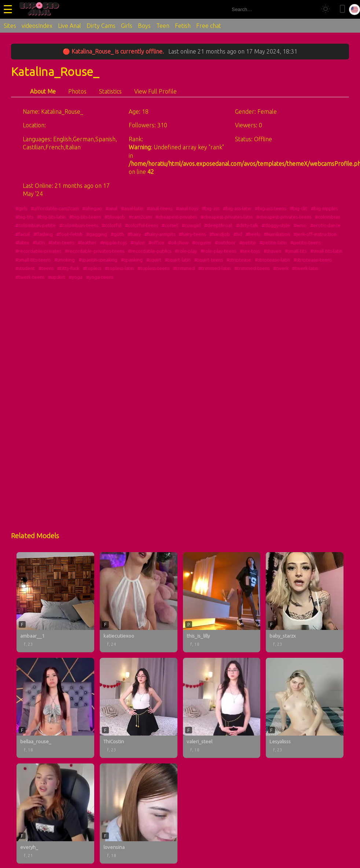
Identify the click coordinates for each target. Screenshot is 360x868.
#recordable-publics (150, 251)
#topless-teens (153, 268)
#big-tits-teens (85, 217)
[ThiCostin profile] (139, 708)
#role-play (186, 251)
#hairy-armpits (160, 234)
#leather (87, 242)
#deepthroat (218, 225)
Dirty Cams (101, 26)
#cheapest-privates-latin (227, 217)
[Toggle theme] (326, 9)
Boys (144, 26)
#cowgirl (191, 225)
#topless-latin (119, 268)
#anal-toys (187, 208)
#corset (170, 225)
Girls (127, 26)
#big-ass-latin (237, 208)
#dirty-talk (247, 225)
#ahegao (92, 208)
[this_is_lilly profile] (222, 602)
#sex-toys (250, 251)
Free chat (209, 26)
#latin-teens (61, 242)
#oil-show (178, 242)
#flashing (43, 234)
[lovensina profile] (139, 814)
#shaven (272, 251)
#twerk (281, 268)
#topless (92, 268)
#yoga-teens (100, 277)
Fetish (183, 26)
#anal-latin (132, 208)
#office (156, 242)
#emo (300, 225)
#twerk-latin (305, 268)
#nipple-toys (113, 242)
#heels (253, 234)
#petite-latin (273, 242)
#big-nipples (324, 208)
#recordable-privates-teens (95, 251)
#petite (248, 242)
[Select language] (355, 10)
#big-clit (298, 208)
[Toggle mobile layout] (342, 9)
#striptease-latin (272, 260)
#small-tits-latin (326, 251)
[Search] (308, 9)
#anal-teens (160, 208)
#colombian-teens (79, 225)
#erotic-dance (325, 225)
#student (25, 268)
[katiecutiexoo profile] (139, 602)
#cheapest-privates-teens (284, 217)
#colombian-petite (36, 225)
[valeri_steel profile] (222, 708)
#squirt (154, 260)
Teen (163, 26)
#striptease (239, 260)
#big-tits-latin (51, 217)
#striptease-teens (313, 260)
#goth (117, 234)
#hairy (134, 234)
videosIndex (37, 26)
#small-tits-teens (33, 260)
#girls (21, 208)
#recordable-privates (38, 251)
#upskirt (57, 277)
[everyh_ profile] (55, 814)
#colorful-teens (142, 225)
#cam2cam (140, 217)
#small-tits (296, 251)
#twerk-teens (30, 277)
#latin (39, 242)
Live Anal (69, 26)
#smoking (65, 260)
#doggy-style (276, 225)
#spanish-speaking (98, 260)
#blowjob (115, 217)
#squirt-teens (209, 260)
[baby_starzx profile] (305, 602)
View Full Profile (155, 91)
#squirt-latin (178, 260)
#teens (46, 268)
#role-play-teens (218, 251)
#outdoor (225, 242)
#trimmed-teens (252, 268)
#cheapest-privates (176, 217)
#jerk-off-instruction (315, 234)
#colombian (328, 217)
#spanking (132, 260)
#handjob (220, 234)
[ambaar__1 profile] (55, 602)
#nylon (138, 242)
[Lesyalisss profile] (305, 708)
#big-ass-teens (270, 208)
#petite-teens (305, 242)
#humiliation (277, 234)
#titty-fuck (68, 268)
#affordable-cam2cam (55, 208)
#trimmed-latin (214, 268)
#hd (238, 234)
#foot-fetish (69, 234)
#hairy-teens (192, 234)
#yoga (76, 277)
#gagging (97, 234)
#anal (111, 208)
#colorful (112, 225)
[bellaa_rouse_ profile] (55, 708)
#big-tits (24, 217)
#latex (22, 242)
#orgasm (202, 242)
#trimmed (184, 268)
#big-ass (210, 208)
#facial (23, 234)
